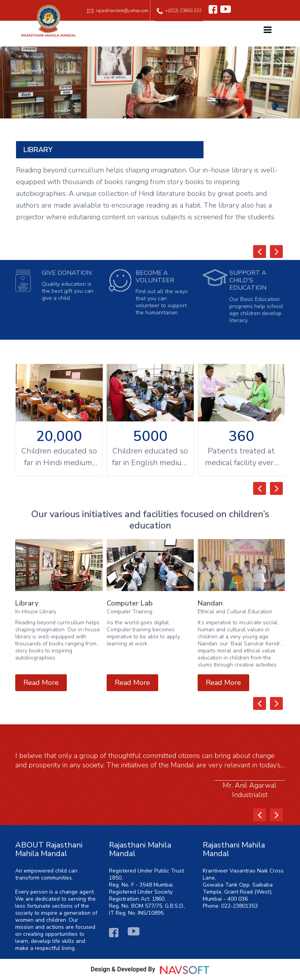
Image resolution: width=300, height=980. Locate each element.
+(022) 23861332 (179, 11)
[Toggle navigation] (268, 32)
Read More (41, 683)
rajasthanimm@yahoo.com (118, 11)
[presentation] (260, 252)
